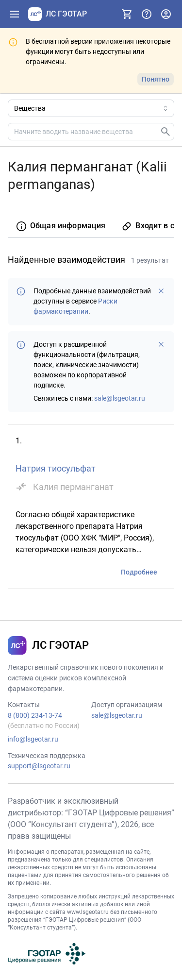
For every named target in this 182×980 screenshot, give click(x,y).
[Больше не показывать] (161, 291)
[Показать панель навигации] (15, 14)
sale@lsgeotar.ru (120, 398)
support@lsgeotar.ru (39, 766)
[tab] (60, 227)
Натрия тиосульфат (56, 468)
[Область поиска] (91, 108)
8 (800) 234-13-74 (35, 715)
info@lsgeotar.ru (33, 739)
